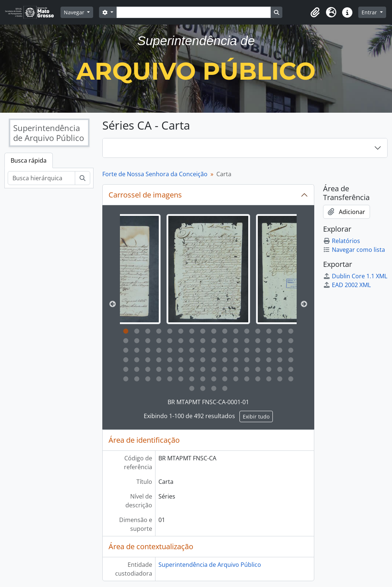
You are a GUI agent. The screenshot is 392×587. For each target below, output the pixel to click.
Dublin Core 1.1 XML (355, 276)
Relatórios (342, 241)
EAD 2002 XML (347, 285)
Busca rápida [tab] (29, 160)
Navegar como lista (354, 250)
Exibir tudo (256, 416)
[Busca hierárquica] (41, 178)
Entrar (370, 12)
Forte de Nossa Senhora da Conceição (155, 174)
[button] (315, 12)
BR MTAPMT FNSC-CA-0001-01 (208, 402)
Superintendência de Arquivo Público (210, 565)
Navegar (75, 12)
